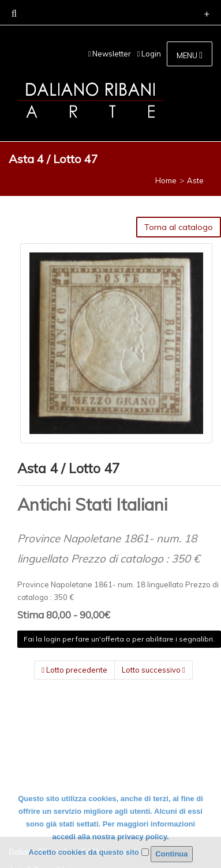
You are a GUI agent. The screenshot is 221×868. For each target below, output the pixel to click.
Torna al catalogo (179, 227)
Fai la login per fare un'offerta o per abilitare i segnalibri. (119, 639)
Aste (195, 180)
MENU (190, 55)
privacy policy (142, 837)
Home (166, 180)
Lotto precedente (74, 670)
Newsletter (110, 54)
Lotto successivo (153, 670)
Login (149, 54)
